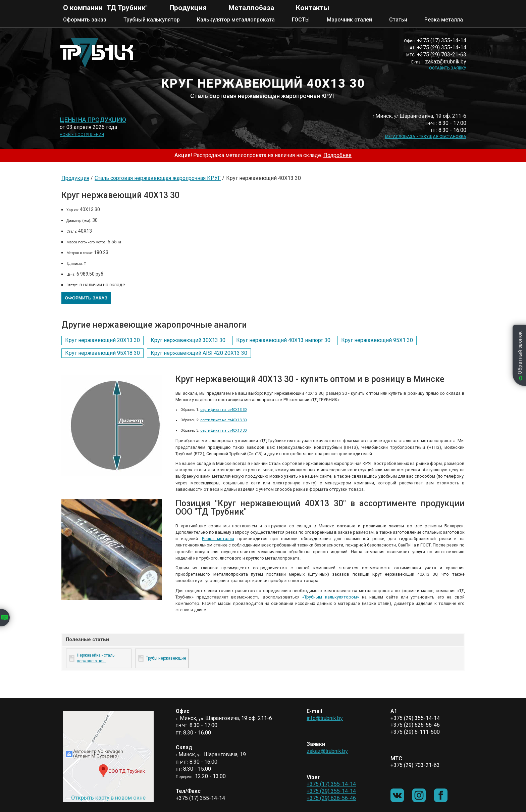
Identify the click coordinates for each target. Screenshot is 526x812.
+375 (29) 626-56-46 (331, 798)
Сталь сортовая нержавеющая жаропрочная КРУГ (158, 178)
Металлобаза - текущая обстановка (426, 137)
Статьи (398, 20)
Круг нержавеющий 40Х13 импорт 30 (283, 340)
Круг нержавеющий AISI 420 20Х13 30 (199, 353)
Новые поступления (82, 135)
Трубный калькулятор (152, 20)
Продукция (188, 8)
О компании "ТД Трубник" (105, 8)
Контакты (312, 8)
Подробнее (337, 155)
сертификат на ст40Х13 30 (223, 410)
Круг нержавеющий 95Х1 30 (377, 340)
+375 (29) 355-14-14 (331, 791)
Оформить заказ (85, 20)
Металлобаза (251, 8)
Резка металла (444, 20)
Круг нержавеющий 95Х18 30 (102, 353)
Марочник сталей (349, 20)
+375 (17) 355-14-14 (331, 784)
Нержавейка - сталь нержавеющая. (96, 658)
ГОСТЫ (301, 20)
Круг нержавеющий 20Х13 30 (102, 340)
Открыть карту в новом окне (108, 798)
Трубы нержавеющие (166, 658)
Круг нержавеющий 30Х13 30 (188, 340)
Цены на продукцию (93, 120)
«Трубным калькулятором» (331, 597)
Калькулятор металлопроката (236, 20)
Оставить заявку (448, 68)
